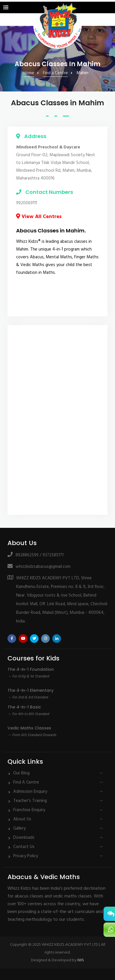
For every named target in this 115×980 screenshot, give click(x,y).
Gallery (19, 828)
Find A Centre (26, 782)
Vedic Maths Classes (29, 728)
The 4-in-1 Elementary (30, 690)
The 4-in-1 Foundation (31, 669)
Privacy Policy (26, 856)
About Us (22, 819)
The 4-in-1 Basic (24, 707)
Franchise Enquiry (29, 810)
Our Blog (21, 773)
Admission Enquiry (30, 792)
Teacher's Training (30, 801)
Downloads (24, 838)
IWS (81, 960)
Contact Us (24, 847)
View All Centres (39, 217)
